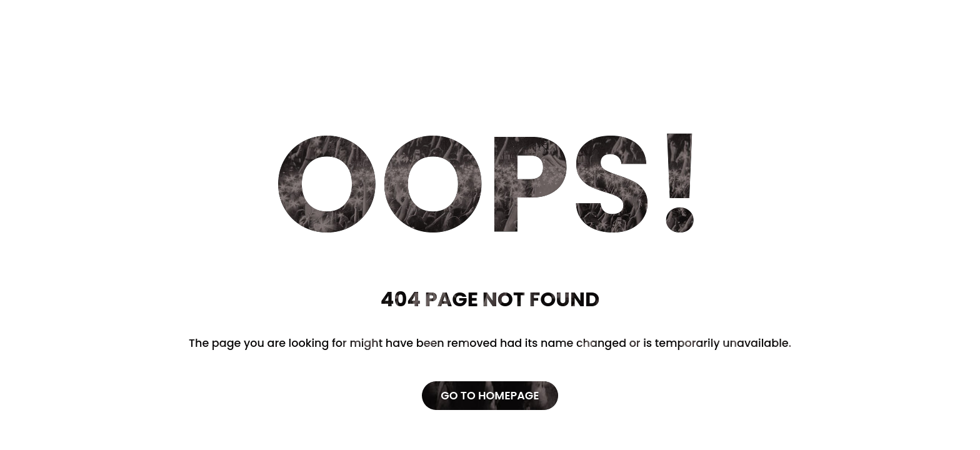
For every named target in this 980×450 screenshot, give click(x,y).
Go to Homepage (490, 396)
